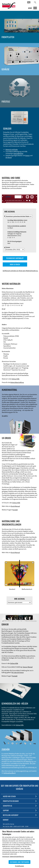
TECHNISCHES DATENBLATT (15, 258)
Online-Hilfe (15, 379)
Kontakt (15, 510)
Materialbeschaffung (17, 382)
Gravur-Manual (28, 667)
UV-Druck (9, 157)
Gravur (27, 155)
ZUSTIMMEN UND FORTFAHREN (19, 862)
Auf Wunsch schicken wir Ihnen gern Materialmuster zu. (20, 271)
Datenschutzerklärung (17, 856)
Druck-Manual (15, 506)
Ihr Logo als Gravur (18, 672)
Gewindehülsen (18, 153)
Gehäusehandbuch (10, 773)
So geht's (5, 416)
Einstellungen (19, 866)
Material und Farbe (12, 150)
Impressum (6, 856)
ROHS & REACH (15, 264)
